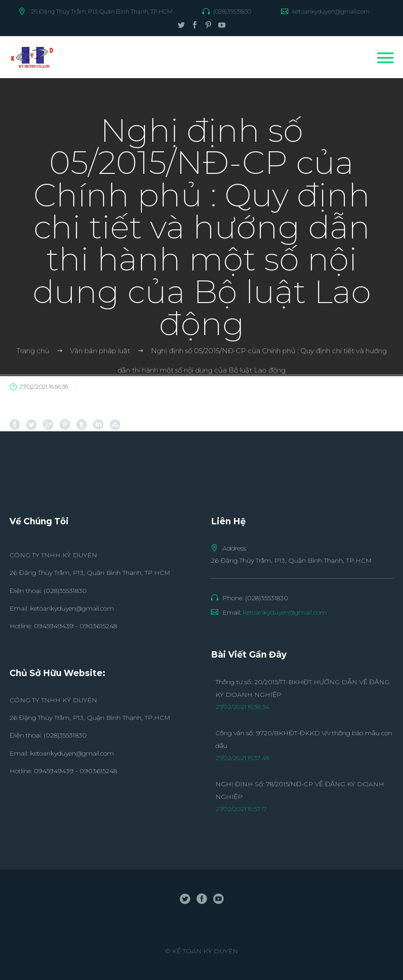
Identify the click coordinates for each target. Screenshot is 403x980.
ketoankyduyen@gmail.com (331, 11)
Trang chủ (33, 351)
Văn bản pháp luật (100, 351)
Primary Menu (385, 58)
